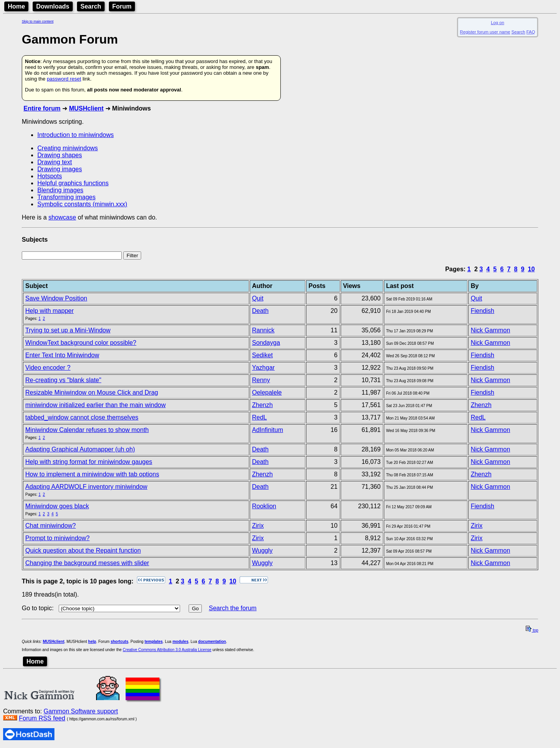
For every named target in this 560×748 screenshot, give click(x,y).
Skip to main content (38, 21)
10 (531, 269)
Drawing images (60, 169)
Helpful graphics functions (73, 183)
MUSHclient (86, 108)
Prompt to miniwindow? (57, 538)
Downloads (53, 6)
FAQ (531, 32)
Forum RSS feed (42, 718)
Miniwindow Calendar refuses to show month (87, 430)
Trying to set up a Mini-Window (68, 330)
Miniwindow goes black (57, 506)
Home (16, 6)
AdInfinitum (268, 430)
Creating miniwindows (68, 148)
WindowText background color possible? (81, 343)
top (532, 630)
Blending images (60, 190)
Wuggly (262, 550)
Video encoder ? (48, 368)
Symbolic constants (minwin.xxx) (82, 204)
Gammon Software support (81, 711)
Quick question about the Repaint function (83, 550)
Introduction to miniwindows (76, 135)
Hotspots (50, 176)
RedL (259, 417)
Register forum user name (485, 32)
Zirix (258, 526)
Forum (122, 6)
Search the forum (233, 608)
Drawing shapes (60, 155)
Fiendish (482, 311)
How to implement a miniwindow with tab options (92, 474)
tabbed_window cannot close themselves (82, 417)
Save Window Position (56, 298)
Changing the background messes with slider (87, 563)
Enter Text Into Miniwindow (62, 355)
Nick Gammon (490, 330)
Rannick (263, 330)
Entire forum (42, 108)
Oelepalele (267, 392)
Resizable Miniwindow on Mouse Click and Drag (92, 392)
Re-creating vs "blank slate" (63, 380)
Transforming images (66, 197)
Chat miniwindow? (51, 526)
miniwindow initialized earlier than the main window (95, 405)
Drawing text (55, 162)
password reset (64, 79)
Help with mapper (50, 311)
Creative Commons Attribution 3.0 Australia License (167, 650)
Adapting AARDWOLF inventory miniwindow (86, 487)
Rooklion (264, 506)
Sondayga (266, 343)
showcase (62, 217)
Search (91, 6)
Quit (258, 298)
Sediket (262, 355)
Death (260, 311)
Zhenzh (262, 405)
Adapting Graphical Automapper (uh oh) (80, 449)
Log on (497, 23)
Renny (261, 380)
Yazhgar (263, 368)
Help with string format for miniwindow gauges (89, 462)
